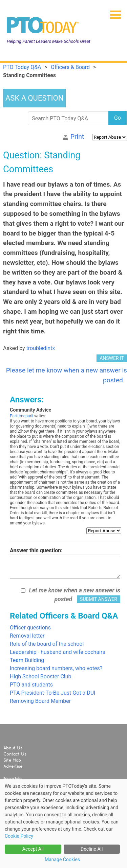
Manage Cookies (62, 860)
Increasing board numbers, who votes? (56, 668)
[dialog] (63, 824)
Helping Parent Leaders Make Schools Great (49, 41)
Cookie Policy (19, 836)
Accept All (33, 849)
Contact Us (15, 754)
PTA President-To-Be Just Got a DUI (52, 693)
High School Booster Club (41, 676)
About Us (13, 748)
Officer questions (30, 628)
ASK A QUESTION (34, 98)
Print (77, 136)
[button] (113, 13)
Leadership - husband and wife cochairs (58, 652)
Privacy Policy (13, 778)
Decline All (92, 849)
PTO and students (31, 685)
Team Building (27, 660)
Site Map (12, 760)
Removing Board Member (40, 701)
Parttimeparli (22, 416)
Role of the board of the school (47, 644)
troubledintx (41, 348)
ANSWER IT (112, 358)
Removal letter (27, 636)
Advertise (13, 766)
